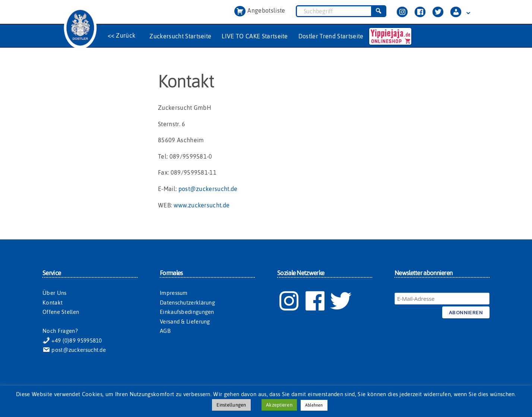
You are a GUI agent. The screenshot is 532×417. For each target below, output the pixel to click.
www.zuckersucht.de (202, 205)
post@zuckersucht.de (208, 189)
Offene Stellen (61, 312)
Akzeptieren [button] (279, 405)
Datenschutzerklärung (187, 303)
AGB (165, 331)
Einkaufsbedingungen (187, 312)
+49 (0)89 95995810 (72, 340)
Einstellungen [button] (231, 405)
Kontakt (53, 303)
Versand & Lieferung (185, 321)
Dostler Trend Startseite (331, 36)
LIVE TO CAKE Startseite (255, 36)
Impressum (174, 293)
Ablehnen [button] (314, 405)
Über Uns (54, 293)
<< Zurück (122, 35)
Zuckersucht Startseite (180, 36)
